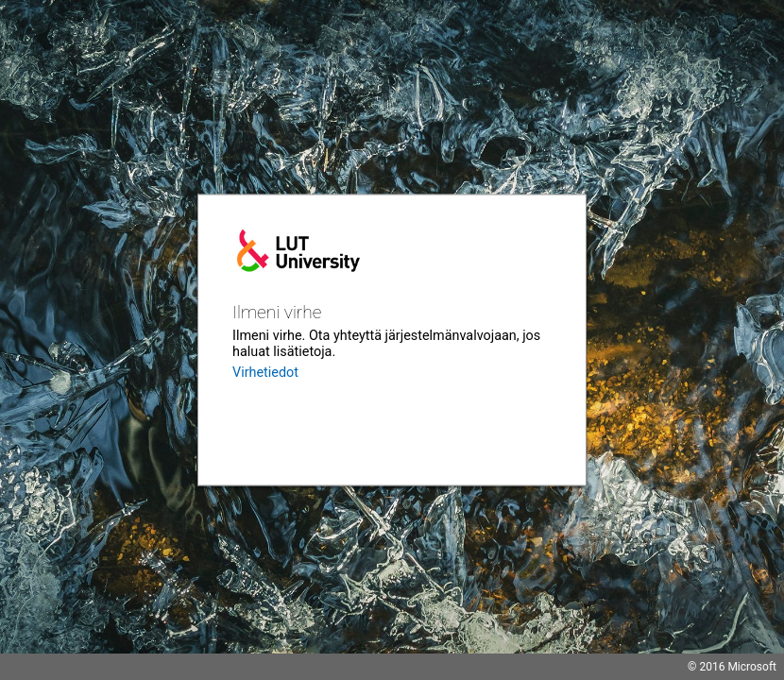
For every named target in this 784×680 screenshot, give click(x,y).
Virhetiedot (265, 373)
